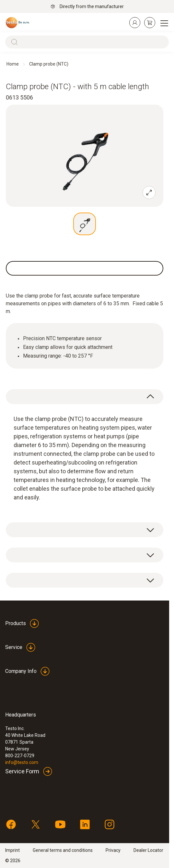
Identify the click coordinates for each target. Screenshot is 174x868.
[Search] (87, 42)
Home (13, 64)
